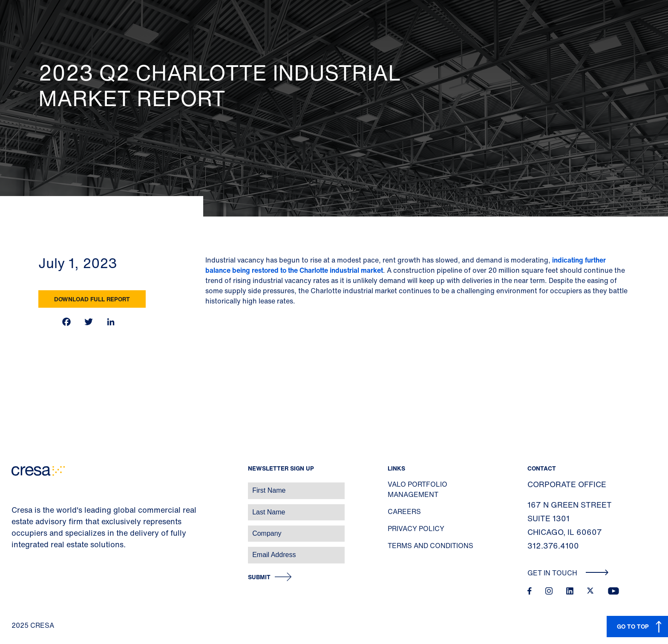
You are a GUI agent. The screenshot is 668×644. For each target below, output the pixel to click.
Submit (259, 577)
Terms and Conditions (430, 546)
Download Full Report (92, 299)
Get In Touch (568, 573)
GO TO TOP (633, 626)
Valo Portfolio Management (417, 489)
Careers (404, 511)
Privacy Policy (416, 528)
